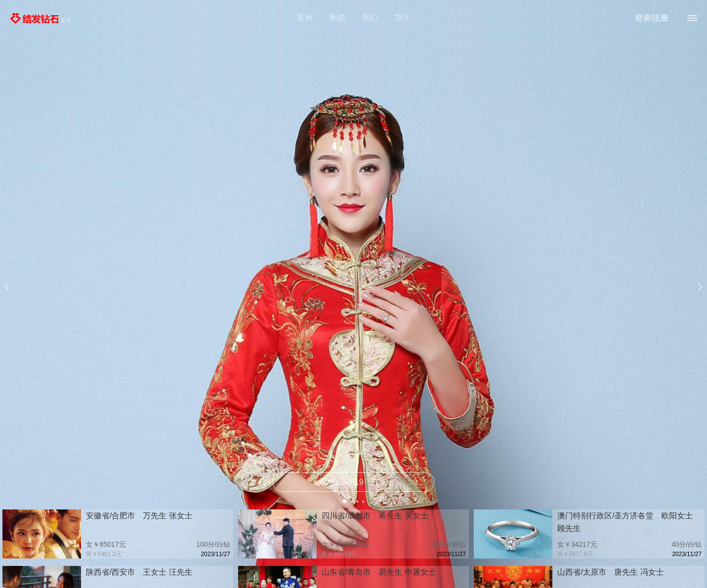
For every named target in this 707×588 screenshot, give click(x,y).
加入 (402, 17)
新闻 (337, 17)
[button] (345, 501)
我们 (370, 17)
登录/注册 (652, 18)
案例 (305, 17)
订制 (354, 482)
